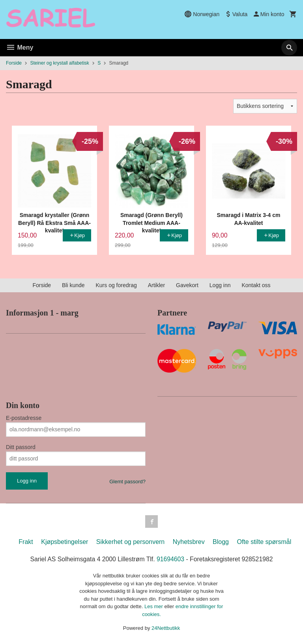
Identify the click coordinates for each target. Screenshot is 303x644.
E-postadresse (24, 418)
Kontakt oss (256, 285)
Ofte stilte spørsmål (264, 542)
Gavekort (187, 285)
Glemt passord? (127, 482)
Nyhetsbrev (189, 542)
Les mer (154, 606)
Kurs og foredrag (116, 285)
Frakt (26, 542)
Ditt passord (21, 447)
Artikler (157, 285)
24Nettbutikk (166, 628)
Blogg (221, 542)
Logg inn (220, 285)
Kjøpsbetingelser (65, 542)
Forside (14, 63)
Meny (20, 47)
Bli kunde (73, 285)
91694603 (171, 559)
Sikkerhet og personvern (130, 542)
